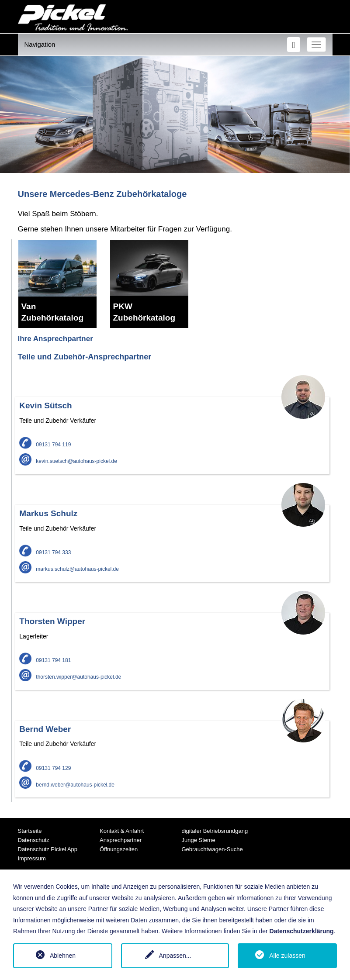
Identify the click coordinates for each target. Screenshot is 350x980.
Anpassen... (175, 956)
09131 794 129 (45, 768)
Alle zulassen (287, 956)
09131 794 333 (45, 552)
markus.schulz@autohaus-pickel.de (69, 569)
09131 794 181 (45, 660)
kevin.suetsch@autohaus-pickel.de (68, 461)
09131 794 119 (45, 445)
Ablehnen (63, 956)
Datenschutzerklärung (302, 931)
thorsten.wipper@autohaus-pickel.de (70, 677)
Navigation (40, 44)
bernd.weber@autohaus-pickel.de (67, 785)
